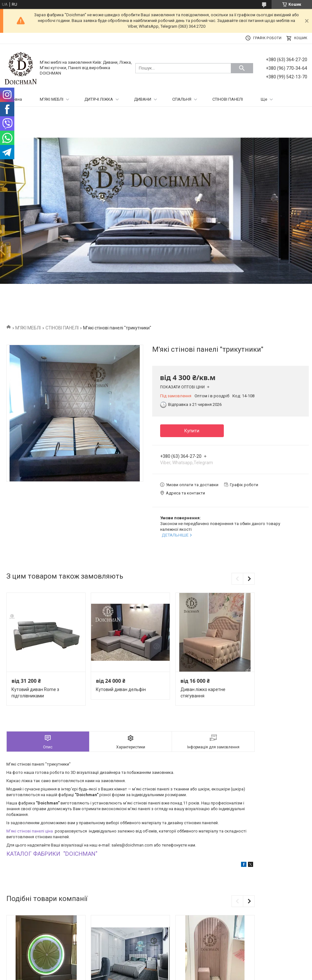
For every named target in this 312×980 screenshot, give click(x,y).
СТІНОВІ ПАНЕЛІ (228, 99)
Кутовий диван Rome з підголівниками (35, 693)
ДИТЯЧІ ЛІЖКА (99, 99)
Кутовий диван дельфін (121, 689)
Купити (192, 431)
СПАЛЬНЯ (182, 99)
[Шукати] (242, 68)
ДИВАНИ (143, 99)
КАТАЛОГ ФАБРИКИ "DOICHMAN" (52, 854)
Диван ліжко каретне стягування (203, 693)
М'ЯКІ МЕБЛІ (52, 99)
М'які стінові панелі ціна (30, 831)
